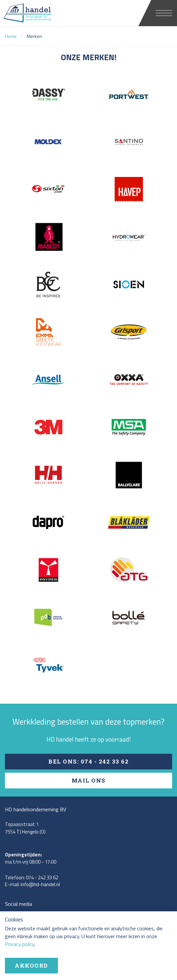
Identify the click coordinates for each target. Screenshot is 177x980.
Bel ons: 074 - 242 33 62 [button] (88, 761)
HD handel (41, 13)
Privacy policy (20, 944)
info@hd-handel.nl (40, 884)
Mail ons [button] (89, 780)
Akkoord (31, 965)
